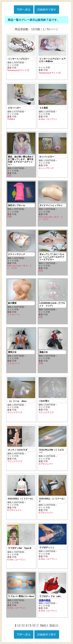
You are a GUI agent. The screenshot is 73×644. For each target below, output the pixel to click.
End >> (54, 625)
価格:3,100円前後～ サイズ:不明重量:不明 (53, 494)
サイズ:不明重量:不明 (53, 55)
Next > (44, 625)
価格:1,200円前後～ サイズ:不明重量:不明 (53, 542)
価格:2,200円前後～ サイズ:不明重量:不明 (21, 591)
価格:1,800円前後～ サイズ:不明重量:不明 (21, 396)
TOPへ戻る (24, 10)
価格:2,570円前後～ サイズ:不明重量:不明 (21, 102)
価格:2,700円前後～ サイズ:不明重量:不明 (53, 251)
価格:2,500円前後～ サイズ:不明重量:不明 (21, 155)
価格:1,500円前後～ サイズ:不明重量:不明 (53, 151)
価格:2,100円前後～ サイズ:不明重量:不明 (53, 102)
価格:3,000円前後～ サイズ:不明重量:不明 (53, 299)
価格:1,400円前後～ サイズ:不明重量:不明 (53, 201)
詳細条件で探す (47, 10)
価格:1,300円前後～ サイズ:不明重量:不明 (21, 200)
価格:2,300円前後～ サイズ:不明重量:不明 (21, 53)
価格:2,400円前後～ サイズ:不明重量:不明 (53, 347)
